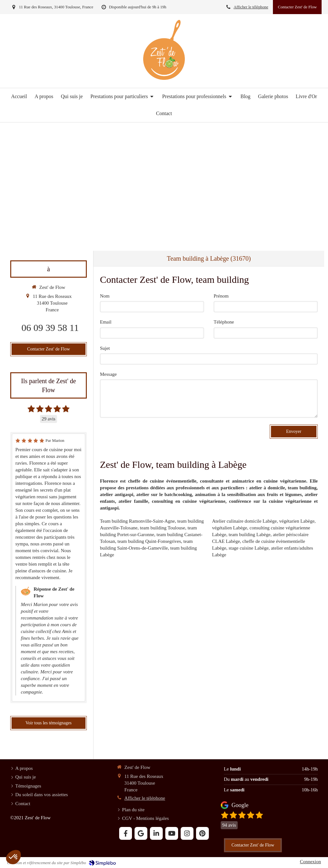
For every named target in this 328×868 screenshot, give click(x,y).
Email (106, 322)
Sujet (105, 348)
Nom (105, 296)
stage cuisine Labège (249, 548)
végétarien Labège (297, 521)
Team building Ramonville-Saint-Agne (137, 521)
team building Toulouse (163, 528)
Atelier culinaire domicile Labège (244, 521)
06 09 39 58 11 (50, 328)
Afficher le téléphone (251, 7)
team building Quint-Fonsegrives (149, 541)
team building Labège (250, 535)
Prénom (221, 296)
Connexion (310, 862)
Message (108, 374)
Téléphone (224, 322)
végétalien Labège (230, 528)
